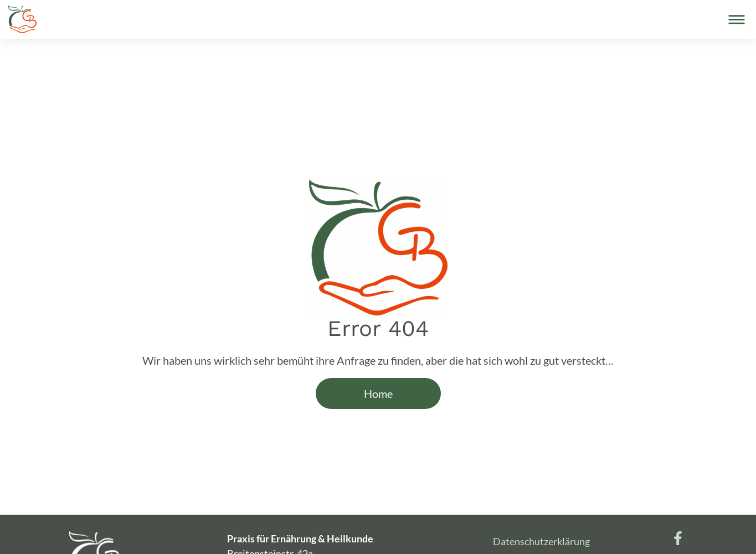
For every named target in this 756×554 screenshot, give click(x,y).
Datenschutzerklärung (541, 541)
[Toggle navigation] (737, 19)
